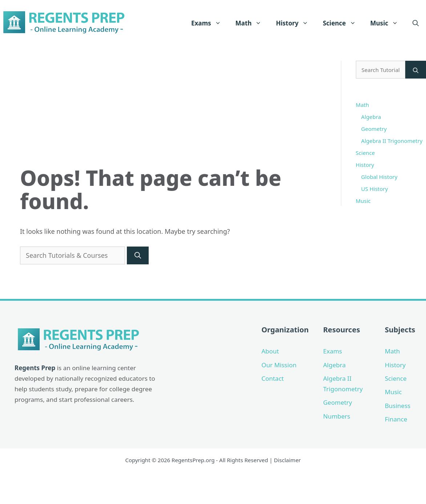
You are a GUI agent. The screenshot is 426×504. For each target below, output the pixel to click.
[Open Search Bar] (416, 23)
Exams (210, 23)
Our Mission (279, 365)
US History (375, 189)
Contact (273, 378)
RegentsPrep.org (193, 460)
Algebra (371, 117)
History (296, 23)
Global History (379, 177)
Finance (396, 419)
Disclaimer (288, 460)
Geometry (374, 129)
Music (388, 23)
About (270, 351)
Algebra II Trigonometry (392, 141)
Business (398, 406)
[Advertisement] (171, 112)
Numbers (337, 416)
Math (252, 23)
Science (343, 23)
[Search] (138, 255)
